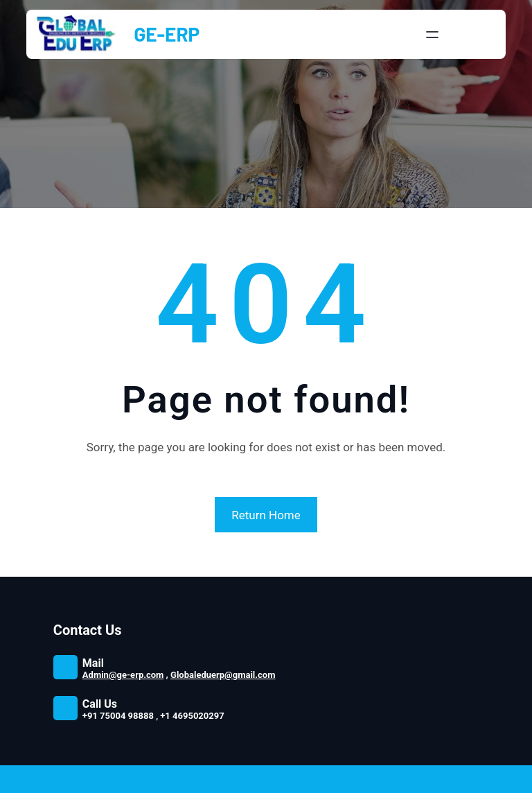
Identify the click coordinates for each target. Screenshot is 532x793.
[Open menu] (432, 35)
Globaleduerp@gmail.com (223, 675)
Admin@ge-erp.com (123, 675)
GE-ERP (167, 34)
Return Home (266, 515)
